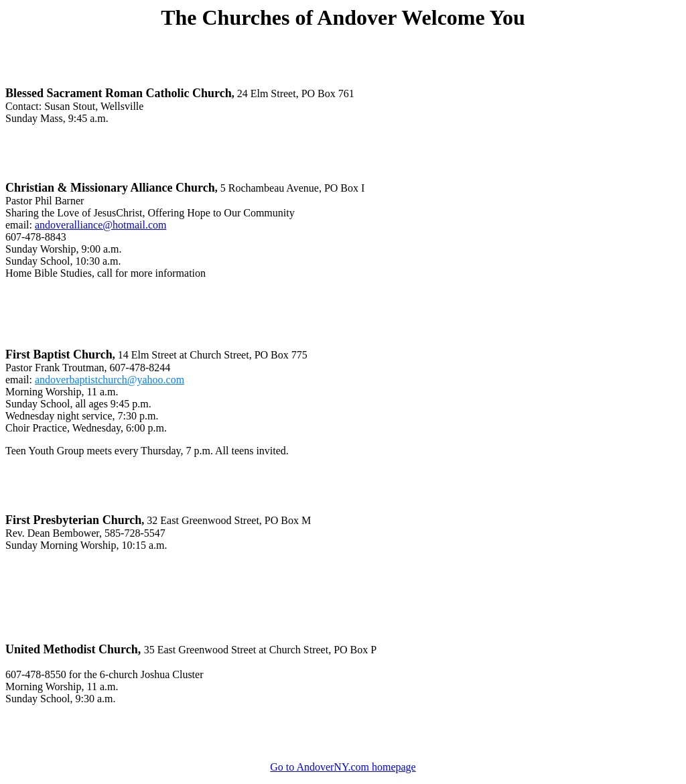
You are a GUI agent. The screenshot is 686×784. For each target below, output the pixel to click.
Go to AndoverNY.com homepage (343, 767)
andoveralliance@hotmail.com (100, 225)
